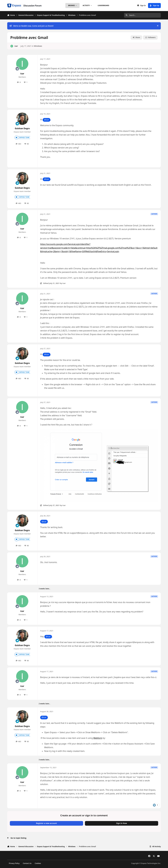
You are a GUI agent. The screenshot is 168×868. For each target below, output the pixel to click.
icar (16, 46)
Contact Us (27, 863)
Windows (38, 46)
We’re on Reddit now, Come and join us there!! (31, 26)
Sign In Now (122, 823)
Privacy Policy (14, 863)
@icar (46, 120)
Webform (98, 738)
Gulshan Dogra (22, 128)
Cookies (38, 863)
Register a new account (46, 823)
